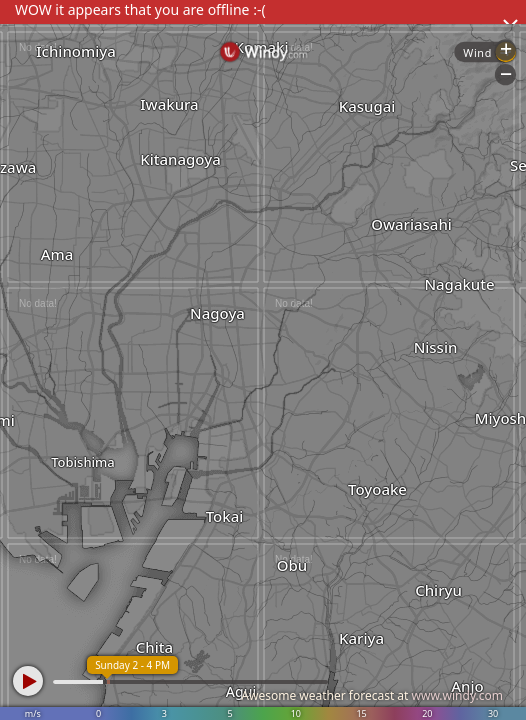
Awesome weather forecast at (372, 695)
